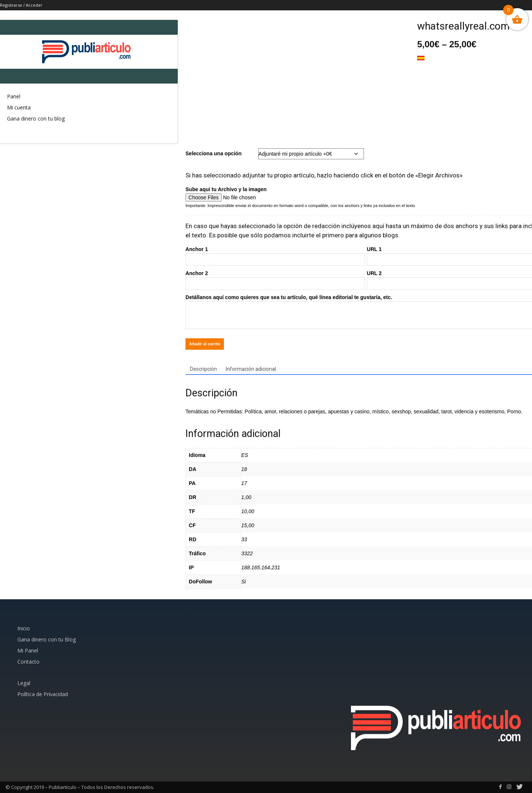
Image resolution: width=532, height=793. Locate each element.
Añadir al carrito (205, 344)
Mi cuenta (19, 107)
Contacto (28, 662)
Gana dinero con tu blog (36, 118)
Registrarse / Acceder (21, 5)
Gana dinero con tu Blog (47, 639)
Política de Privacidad (43, 694)
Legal (24, 683)
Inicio (24, 628)
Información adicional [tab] (251, 369)
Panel (14, 96)
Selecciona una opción (214, 153)
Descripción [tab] (203, 369)
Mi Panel (28, 650)
